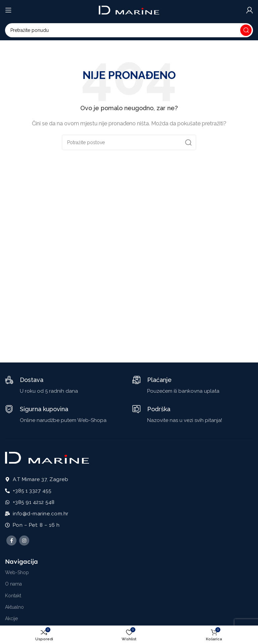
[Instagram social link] (24, 541)
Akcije (11, 618)
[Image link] (47, 458)
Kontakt (13, 596)
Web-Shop (17, 572)
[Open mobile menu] (8, 10)
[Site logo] (129, 10)
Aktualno (14, 607)
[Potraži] (129, 30)
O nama (13, 584)
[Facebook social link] (11, 541)
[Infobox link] (41, 385)
